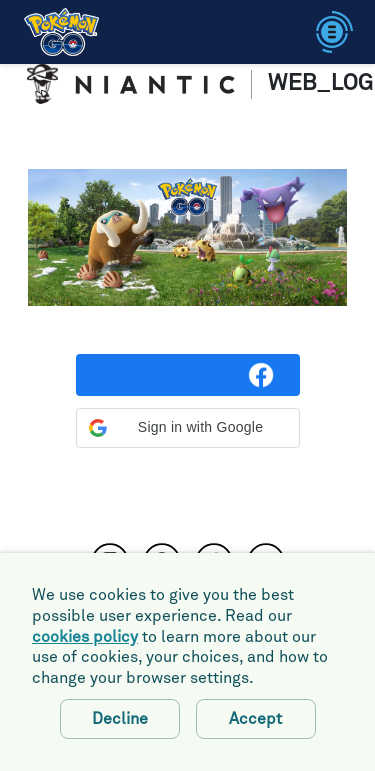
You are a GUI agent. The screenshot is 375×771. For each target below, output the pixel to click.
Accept (255, 719)
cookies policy (85, 637)
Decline (120, 719)
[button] (188, 428)
